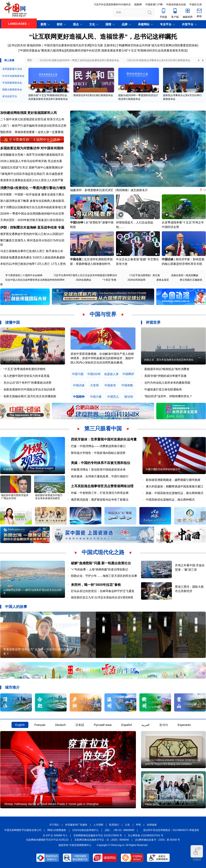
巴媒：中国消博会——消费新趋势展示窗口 (98, 446)
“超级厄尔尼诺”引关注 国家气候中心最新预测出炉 (32, 167)
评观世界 (153, 322)
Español (127, 725)
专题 (61, 227)
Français (40, 725)
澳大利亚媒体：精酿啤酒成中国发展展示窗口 (175, 486)
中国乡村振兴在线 (176, 5)
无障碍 (197, 853)
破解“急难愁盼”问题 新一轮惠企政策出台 (101, 563)
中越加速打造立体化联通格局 (163, 389)
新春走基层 (163, 280)
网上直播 (9, 60)
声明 (138, 825)
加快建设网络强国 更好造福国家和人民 (29, 113)
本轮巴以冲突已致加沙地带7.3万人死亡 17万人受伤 (33, 264)
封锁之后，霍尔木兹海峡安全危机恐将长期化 (169, 360)
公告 (127, 825)
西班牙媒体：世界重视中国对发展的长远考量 (104, 439)
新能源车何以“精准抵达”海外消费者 (167, 369)
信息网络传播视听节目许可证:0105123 (47, 840)
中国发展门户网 (154, 5)
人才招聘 (98, 825)
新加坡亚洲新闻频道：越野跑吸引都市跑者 (173, 480)
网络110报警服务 (57, 830)
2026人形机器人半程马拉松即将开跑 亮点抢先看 (31, 161)
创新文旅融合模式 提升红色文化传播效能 (30, 396)
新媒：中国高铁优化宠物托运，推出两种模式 (175, 493)
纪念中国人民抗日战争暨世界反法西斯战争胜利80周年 (35, 280)
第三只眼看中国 (103, 429)
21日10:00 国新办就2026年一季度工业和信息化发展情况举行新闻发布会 (79, 60)
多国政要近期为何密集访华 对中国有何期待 (32, 148)
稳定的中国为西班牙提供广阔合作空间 (15, 497)
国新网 (138, 5)
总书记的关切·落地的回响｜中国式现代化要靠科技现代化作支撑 (49, 45)
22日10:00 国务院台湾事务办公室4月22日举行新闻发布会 (159, 60)
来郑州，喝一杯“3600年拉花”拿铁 (96, 585)
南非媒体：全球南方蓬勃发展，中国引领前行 (100, 476)
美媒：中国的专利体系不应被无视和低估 (101, 463)
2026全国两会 (84, 280)
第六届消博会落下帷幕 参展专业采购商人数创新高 (32, 201)
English (20, 725)
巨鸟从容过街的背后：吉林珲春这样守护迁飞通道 (103, 591)
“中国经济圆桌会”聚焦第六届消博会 (42, 50)
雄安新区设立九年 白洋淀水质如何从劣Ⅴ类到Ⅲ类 (102, 597)
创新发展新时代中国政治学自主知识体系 (29, 389)
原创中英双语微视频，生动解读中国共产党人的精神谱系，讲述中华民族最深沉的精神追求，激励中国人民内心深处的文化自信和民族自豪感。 (102, 358)
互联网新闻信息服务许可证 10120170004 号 (98, 835)
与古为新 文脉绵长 (103, 45)
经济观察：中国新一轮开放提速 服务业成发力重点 (32, 194)
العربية (145, 725)
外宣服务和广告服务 (76, 825)
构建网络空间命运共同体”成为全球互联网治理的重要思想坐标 (158, 45)
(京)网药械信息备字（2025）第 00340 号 (158, 840)
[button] (203, 147)
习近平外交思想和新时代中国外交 (112, 5)
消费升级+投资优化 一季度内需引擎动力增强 (33, 188)
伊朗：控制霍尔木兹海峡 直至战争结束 (29, 227)
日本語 (80, 725)
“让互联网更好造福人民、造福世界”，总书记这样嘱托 (103, 37)
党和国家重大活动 (12, 69)
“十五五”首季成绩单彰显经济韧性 (25, 369)
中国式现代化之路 (103, 552)
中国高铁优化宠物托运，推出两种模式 (170, 500)
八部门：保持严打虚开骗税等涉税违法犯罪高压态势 (33, 126)
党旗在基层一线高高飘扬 (185, 275)
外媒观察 (8, 469)
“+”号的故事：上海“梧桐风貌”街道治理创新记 (100, 569)
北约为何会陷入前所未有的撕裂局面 (167, 383)
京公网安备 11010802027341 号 (146, 835)
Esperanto (184, 725)
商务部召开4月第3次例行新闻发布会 (93, 95)
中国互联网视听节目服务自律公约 (23, 830)
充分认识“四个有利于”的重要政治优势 (27, 383)
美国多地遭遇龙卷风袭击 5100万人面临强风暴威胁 (33, 257)
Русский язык (103, 725)
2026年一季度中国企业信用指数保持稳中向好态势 (32, 214)
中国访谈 (168, 259)
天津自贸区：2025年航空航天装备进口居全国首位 (32, 220)
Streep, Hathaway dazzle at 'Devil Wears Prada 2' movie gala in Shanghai (51, 804)
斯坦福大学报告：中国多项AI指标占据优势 (98, 453)
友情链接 (152, 825)
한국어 (164, 725)
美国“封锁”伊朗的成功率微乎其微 (165, 376)
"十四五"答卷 (109, 280)
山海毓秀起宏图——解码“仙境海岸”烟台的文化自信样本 (32, 592)
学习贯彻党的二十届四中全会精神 (24, 275)
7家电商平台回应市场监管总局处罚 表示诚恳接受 (32, 174)
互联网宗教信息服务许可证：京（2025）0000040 (102, 840)
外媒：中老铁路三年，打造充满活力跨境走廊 (100, 493)
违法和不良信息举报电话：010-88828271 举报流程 (171, 830)
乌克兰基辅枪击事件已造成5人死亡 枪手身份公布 (32, 251)
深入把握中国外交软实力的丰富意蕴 (27, 376)
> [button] (203, 60)
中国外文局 (196, 5)
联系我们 (114, 825)
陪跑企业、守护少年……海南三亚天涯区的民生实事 (104, 576)
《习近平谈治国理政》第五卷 (144, 275)
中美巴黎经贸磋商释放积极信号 (163, 469)
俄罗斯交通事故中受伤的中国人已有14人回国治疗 (32, 234)
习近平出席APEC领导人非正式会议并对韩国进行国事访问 (85, 275)
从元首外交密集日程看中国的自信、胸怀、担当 (29, 360)
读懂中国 (12, 322)
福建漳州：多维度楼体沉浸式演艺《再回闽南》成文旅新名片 (109, 190)
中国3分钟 (77, 222)
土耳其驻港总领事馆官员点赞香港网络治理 (102, 486)
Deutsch (60, 725)
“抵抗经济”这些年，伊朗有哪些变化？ (168, 396)
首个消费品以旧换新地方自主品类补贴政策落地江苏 (33, 207)
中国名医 (76, 259)
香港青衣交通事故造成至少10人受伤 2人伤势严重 (32, 180)
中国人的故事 (16, 607)
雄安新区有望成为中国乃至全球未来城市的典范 (49, 497)
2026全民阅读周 (136, 280)
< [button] (199, 60)
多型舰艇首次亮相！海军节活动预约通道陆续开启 (32, 155)
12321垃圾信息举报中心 (85, 830)
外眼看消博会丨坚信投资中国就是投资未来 (98, 470)
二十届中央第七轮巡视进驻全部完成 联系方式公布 (32, 119)
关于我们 (54, 825)
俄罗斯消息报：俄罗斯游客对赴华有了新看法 (100, 500)
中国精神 (79, 397)
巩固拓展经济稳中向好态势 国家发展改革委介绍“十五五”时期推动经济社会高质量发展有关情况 (126, 50)
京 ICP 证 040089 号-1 (55, 835)
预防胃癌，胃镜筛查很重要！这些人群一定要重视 (32, 132)
